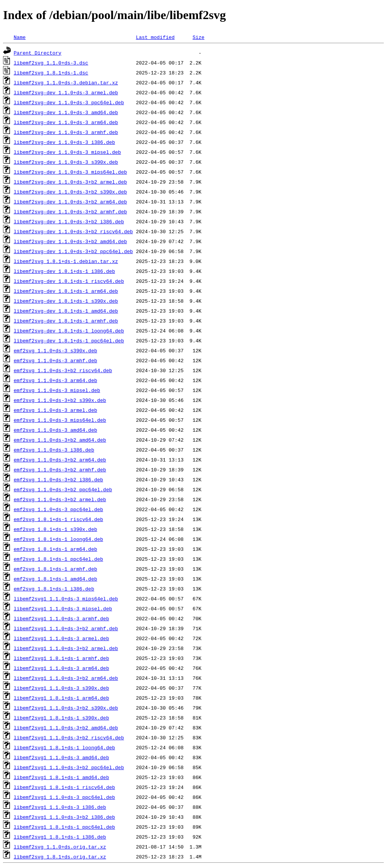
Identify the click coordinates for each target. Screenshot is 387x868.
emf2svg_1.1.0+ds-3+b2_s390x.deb (60, 400)
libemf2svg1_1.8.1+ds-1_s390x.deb (62, 718)
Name (20, 37)
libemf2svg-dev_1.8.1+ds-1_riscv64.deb (69, 281)
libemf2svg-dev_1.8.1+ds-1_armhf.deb (66, 321)
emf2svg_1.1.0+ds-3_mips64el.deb (60, 420)
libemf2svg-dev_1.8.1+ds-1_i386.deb (64, 271)
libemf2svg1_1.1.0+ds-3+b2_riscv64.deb (69, 737)
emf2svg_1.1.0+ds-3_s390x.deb (55, 350)
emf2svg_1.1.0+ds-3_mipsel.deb (57, 390)
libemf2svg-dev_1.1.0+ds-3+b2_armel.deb (70, 182)
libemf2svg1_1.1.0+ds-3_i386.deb (60, 807)
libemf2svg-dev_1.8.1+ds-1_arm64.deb (66, 291)
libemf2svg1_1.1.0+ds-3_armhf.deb (62, 618)
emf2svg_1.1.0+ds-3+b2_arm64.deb (60, 460)
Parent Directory (38, 53)
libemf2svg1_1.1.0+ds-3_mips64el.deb (66, 599)
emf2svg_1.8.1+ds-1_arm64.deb (55, 549)
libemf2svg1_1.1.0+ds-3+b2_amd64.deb (66, 728)
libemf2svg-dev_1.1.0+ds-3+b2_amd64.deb (70, 241)
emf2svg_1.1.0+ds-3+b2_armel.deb (60, 499)
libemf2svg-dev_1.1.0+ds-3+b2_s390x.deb (70, 192)
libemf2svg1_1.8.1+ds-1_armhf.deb (62, 658)
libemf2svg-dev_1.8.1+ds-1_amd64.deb (66, 311)
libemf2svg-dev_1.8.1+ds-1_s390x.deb (66, 301)
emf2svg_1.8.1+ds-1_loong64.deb (58, 539)
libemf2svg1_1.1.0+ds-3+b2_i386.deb (64, 817)
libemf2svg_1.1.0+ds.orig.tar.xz (60, 847)
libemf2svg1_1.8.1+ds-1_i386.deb (60, 837)
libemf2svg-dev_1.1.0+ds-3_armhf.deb (66, 132)
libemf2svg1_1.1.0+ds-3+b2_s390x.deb (66, 708)
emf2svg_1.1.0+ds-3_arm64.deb (55, 380)
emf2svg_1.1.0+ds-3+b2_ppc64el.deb (63, 489)
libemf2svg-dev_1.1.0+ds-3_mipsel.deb (67, 152)
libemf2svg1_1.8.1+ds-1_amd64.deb (62, 777)
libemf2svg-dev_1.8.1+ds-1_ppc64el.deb (69, 340)
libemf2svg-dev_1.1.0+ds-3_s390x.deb (66, 162)
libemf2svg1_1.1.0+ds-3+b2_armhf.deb (66, 628)
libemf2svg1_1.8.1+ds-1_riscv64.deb (64, 787)
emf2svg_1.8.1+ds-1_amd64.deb (55, 579)
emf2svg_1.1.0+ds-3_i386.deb (54, 450)
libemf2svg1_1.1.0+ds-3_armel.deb (62, 638)
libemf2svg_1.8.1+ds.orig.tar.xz (60, 857)
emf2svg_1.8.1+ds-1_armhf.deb (55, 569)
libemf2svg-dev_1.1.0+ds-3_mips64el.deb (70, 172)
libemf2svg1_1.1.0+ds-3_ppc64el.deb (64, 797)
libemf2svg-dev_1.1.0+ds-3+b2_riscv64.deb (73, 231)
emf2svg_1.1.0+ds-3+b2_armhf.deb (60, 469)
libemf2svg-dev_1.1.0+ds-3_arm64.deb (66, 122)
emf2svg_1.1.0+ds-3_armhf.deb (55, 360)
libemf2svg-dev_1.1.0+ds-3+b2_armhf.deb (70, 211)
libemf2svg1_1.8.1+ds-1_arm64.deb (62, 698)
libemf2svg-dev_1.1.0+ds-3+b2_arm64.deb (70, 202)
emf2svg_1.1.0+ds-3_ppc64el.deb (58, 509)
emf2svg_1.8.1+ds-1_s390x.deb (55, 529)
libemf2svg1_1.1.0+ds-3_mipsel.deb (63, 608)
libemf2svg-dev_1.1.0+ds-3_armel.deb (66, 92)
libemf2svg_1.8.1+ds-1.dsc (51, 73)
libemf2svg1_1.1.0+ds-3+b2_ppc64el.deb (69, 767)
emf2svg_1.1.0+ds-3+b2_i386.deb (58, 479)
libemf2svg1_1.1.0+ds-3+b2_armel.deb (66, 648)
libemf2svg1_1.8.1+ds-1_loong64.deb (64, 747)
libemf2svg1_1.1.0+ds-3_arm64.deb (62, 668)
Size (198, 37)
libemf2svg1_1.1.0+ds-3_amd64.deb (62, 757)
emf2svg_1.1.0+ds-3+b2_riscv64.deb (63, 370)
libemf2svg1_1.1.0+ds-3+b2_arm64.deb (66, 678)
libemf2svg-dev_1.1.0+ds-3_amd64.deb (66, 112)
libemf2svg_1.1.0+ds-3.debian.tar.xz (66, 82)
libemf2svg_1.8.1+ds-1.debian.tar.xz (66, 261)
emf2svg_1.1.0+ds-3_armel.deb (55, 410)
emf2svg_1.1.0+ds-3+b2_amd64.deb (60, 440)
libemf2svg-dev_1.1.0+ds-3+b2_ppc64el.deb (73, 251)
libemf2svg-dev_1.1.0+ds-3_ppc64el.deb (69, 102)
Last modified (155, 37)
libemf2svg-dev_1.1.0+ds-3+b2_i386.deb (69, 221)
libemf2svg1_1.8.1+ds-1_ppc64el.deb (64, 827)
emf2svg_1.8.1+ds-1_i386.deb (54, 589)
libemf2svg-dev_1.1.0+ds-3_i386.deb (64, 142)
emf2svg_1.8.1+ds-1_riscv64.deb (58, 519)
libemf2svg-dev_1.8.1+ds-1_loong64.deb (69, 331)
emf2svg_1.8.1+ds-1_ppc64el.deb (58, 559)
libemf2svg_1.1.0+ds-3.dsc (51, 63)
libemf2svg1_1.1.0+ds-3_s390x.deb (62, 688)
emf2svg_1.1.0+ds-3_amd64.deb (55, 430)
